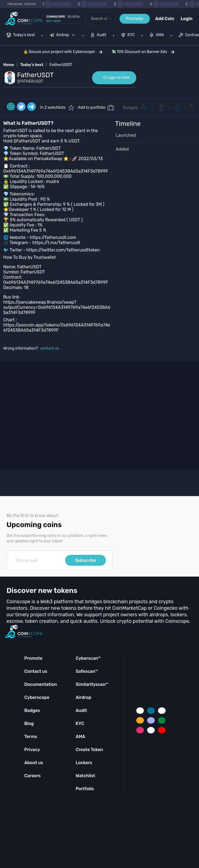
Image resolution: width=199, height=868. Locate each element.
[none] (64, 36)
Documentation (41, 684)
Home (9, 65)
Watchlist (86, 776)
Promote (135, 19)
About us (34, 763)
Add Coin (165, 19)
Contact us (36, 671)
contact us (50, 348)
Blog (29, 724)
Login (187, 19)
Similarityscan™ (92, 684)
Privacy (32, 750)
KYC (80, 724)
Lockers (84, 763)
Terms (31, 737)
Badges (130, 108)
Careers (33, 776)
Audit (81, 710)
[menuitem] (21, 36)
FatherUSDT (61, 65)
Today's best (32, 65)
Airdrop (84, 697)
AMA (80, 737)
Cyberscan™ (88, 658)
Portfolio (85, 789)
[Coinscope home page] (23, 19)
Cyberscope (37, 697)
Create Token (89, 750)
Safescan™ (87, 671)
